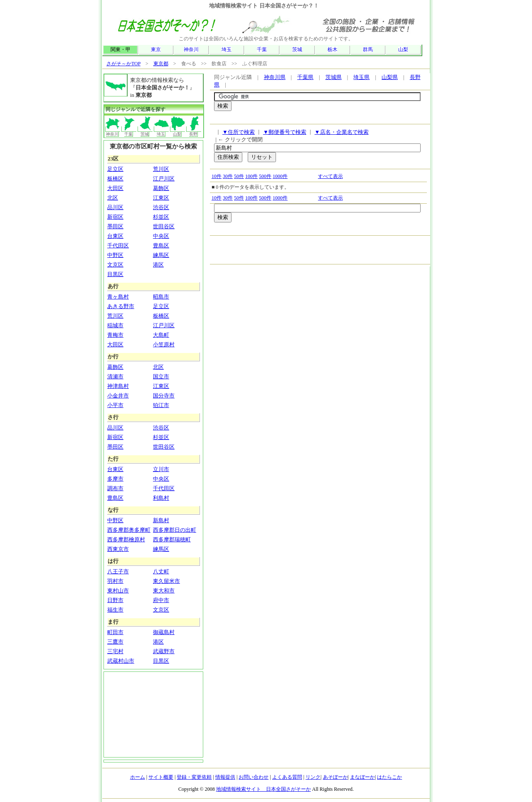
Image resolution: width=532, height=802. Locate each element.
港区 (158, 265)
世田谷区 (164, 226)
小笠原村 (164, 344)
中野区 (115, 255)
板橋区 (115, 179)
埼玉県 (361, 77)
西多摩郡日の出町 (175, 530)
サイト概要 (161, 777)
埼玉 (227, 49)
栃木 (332, 49)
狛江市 (161, 405)
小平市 (115, 405)
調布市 (115, 488)
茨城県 (334, 77)
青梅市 (115, 335)
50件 (239, 176)
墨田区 (115, 226)
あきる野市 (121, 306)
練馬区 (161, 255)
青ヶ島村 (118, 297)
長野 (194, 131)
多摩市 (115, 479)
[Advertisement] (311, 120)
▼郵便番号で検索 (285, 132)
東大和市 (164, 591)
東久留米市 (166, 581)
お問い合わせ (254, 777)
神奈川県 (275, 77)
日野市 (115, 600)
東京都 (161, 64)
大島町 (161, 335)
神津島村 (118, 386)
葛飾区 (161, 188)
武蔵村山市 (121, 661)
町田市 (115, 632)
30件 (228, 176)
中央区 (161, 236)
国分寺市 (164, 396)
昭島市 (161, 297)
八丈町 (161, 571)
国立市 (161, 376)
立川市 (161, 469)
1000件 (280, 176)
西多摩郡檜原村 (126, 539)
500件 (265, 176)
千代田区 (118, 246)
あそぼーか (335, 777)
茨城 (297, 49)
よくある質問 (287, 777)
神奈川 (191, 49)
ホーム (138, 777)
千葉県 (305, 77)
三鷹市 (115, 642)
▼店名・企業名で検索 (342, 132)
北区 (113, 198)
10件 (217, 176)
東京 (156, 49)
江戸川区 (164, 179)
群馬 (368, 49)
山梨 (403, 49)
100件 (251, 176)
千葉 (262, 49)
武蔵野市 (164, 651)
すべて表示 (330, 176)
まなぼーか (362, 777)
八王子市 (118, 571)
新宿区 (115, 217)
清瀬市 (115, 376)
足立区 (115, 169)
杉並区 (161, 217)
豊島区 (161, 246)
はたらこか (389, 777)
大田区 (115, 188)
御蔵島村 (164, 632)
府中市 (161, 600)
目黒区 (115, 274)
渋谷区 (161, 207)
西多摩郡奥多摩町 (129, 530)
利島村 (161, 498)
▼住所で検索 (239, 132)
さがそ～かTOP (123, 64)
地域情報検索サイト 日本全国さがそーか (264, 789)
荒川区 (161, 169)
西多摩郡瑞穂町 (172, 539)
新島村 (161, 520)
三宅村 (115, 651)
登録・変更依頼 (194, 777)
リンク (313, 777)
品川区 (115, 207)
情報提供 (225, 777)
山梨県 (390, 77)
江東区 (161, 198)
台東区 (115, 236)
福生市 (115, 610)
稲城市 (115, 325)
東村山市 (118, 591)
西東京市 (118, 549)
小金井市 (118, 396)
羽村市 (115, 581)
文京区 (115, 265)
